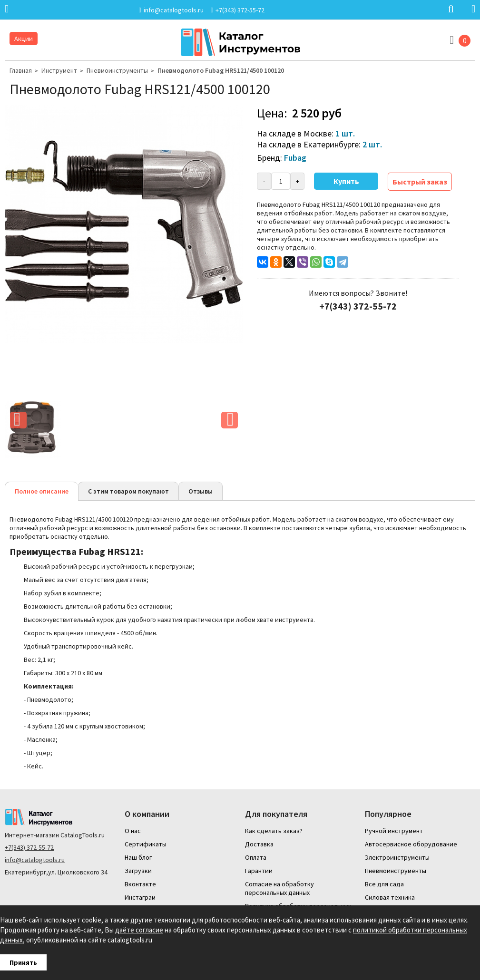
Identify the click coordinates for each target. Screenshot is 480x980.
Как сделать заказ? (274, 831)
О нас (133, 831)
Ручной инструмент (394, 831)
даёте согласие (139, 930)
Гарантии (259, 871)
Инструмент (59, 70)
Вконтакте (140, 884)
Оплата (256, 857)
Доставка (259, 844)
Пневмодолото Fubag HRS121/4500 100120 (221, 70)
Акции (24, 39)
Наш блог (138, 857)
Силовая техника (390, 897)
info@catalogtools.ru (35, 860)
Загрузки (138, 871)
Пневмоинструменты (117, 70)
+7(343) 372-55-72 (29, 847)
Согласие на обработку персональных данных (279, 888)
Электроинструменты (397, 857)
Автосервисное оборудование (411, 844)
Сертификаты (146, 844)
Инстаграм (140, 897)
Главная (21, 70)
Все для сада (384, 884)
